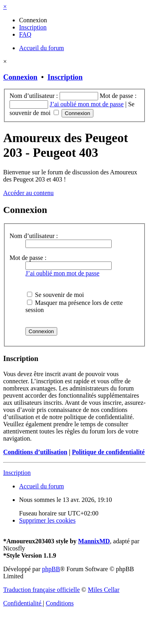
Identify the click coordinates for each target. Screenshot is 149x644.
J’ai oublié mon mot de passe (87, 104)
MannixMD (94, 541)
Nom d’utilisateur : (34, 236)
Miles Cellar (104, 590)
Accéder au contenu (28, 193)
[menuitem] (33, 20)
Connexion (20, 77)
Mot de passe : (28, 258)
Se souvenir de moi (55, 295)
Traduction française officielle (42, 590)
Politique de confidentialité (108, 452)
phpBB (51, 569)
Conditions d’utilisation (35, 452)
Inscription (65, 77)
